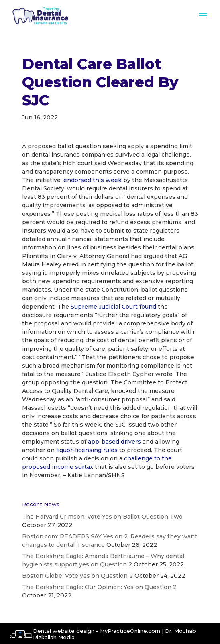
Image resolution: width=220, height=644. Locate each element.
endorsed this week (93, 180)
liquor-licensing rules (87, 450)
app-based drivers (114, 442)
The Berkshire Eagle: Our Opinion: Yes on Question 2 (99, 587)
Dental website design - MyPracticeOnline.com (97, 631)
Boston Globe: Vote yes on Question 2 (77, 576)
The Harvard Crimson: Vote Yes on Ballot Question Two (102, 517)
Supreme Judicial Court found (113, 307)
